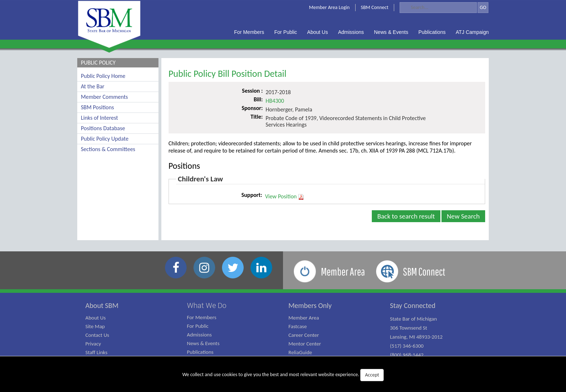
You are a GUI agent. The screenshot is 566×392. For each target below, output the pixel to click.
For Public (198, 326)
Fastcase (298, 326)
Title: (257, 117)
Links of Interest (99, 118)
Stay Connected (413, 305)
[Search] (438, 8)
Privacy (93, 344)
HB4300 (275, 101)
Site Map (95, 326)
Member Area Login (329, 7)
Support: (252, 195)
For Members (202, 317)
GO (483, 7)
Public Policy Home (103, 76)
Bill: (258, 99)
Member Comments (104, 97)
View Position (285, 197)
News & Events (203, 343)
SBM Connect (375, 7)
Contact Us (97, 335)
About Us (96, 318)
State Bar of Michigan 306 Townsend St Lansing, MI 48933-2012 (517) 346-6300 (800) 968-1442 (416, 337)
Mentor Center (305, 344)
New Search (463, 216)
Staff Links (97, 352)
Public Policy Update (105, 139)
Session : (252, 91)
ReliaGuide (300, 352)
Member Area (304, 318)
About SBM (102, 305)
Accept (372, 375)
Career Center (304, 335)
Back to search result (406, 216)
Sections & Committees (108, 149)
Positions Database (103, 128)
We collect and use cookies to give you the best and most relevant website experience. (283, 375)
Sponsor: (252, 108)
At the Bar (93, 86)
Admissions (199, 335)
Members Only (310, 305)
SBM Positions (97, 107)
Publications (200, 352)
